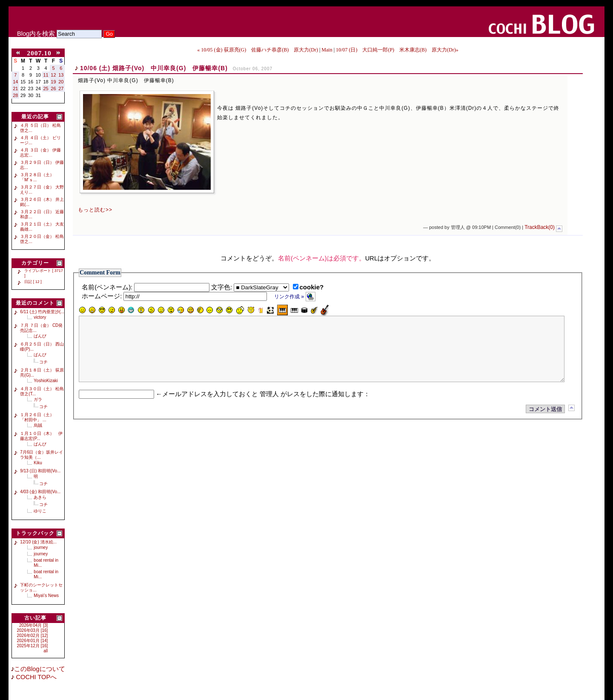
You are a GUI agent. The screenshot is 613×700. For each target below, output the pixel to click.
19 (53, 82)
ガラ (38, 399)
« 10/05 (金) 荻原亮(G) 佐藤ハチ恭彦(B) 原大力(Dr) (258, 50)
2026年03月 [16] (33, 630)
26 (53, 89)
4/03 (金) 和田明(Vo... (40, 492)
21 (15, 89)
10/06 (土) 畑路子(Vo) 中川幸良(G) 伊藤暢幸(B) (154, 68)
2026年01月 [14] (33, 641)
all (46, 651)
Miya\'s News (46, 596)
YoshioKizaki (46, 381)
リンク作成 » (295, 297)
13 (61, 75)
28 (15, 95)
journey (41, 547)
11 (46, 75)
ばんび (40, 336)
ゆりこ (40, 511)
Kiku (38, 463)
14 (15, 82)
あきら (40, 497)
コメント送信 (545, 422)
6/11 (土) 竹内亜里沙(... (42, 312)
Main (327, 50)
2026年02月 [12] (33, 636)
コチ (43, 362)
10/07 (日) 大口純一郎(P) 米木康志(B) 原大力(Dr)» (397, 50)
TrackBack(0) (540, 227)
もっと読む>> (95, 210)
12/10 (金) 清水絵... (38, 542)
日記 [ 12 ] (33, 282)
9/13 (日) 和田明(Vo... (40, 471)
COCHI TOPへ (35, 677)
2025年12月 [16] (33, 646)
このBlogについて (39, 669)
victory (40, 317)
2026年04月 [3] (33, 625)
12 (53, 75)
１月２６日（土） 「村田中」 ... (39, 417)
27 (61, 89)
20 (61, 82)
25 (46, 89)
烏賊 (38, 425)
